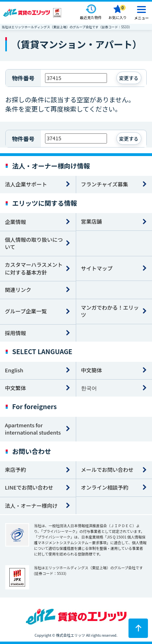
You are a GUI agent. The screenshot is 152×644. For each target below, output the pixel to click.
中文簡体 (92, 370)
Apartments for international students (33, 429)
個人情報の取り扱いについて (34, 243)
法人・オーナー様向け (31, 506)
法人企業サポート (26, 184)
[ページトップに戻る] (138, 628)
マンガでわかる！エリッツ (110, 311)
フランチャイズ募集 (105, 184)
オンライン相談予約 (105, 487)
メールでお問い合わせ (107, 470)
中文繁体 (15, 388)
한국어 (89, 388)
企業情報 (15, 222)
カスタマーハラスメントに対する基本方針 (34, 268)
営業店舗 (92, 221)
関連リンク (18, 290)
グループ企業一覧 (26, 311)
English (14, 370)
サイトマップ (97, 268)
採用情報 (15, 333)
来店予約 (15, 470)
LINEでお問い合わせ (29, 487)
